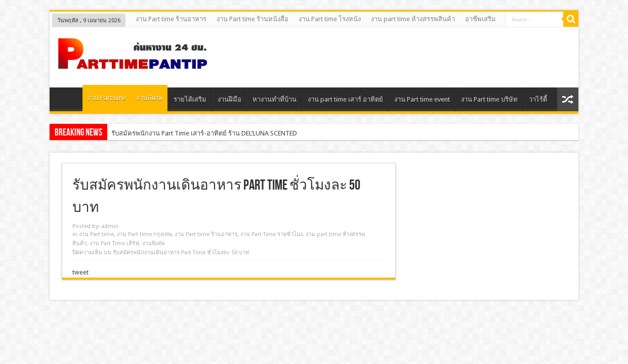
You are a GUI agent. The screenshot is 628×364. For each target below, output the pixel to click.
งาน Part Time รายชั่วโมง (271, 234)
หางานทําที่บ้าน (275, 99)
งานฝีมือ (229, 99)
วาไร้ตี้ (538, 99)
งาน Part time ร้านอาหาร (171, 19)
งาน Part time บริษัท (489, 99)
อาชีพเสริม (480, 19)
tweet (80, 272)
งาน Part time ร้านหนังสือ (253, 19)
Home (69, 101)
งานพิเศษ (149, 98)
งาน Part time (107, 98)
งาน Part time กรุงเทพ (144, 234)
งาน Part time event (422, 99)
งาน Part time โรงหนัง (330, 19)
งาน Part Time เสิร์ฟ (114, 243)
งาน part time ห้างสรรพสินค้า (413, 19)
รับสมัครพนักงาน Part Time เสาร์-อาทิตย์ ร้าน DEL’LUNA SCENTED (204, 133)
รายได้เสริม (190, 99)
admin (110, 226)
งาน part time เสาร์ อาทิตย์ (345, 99)
